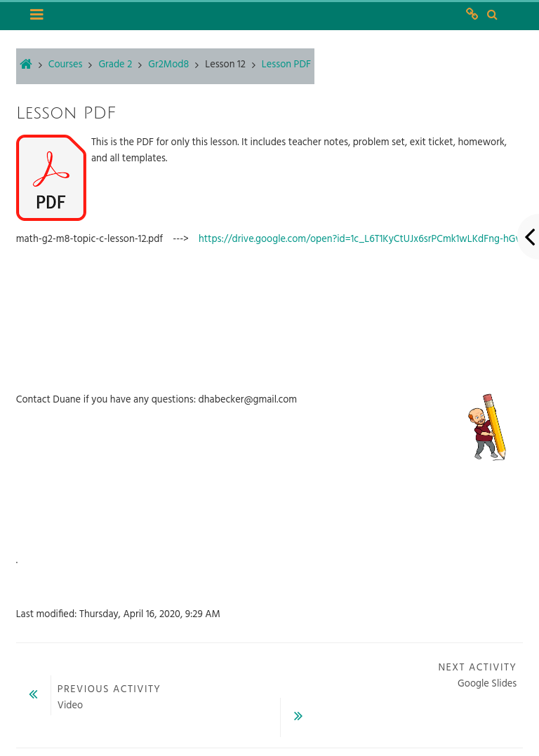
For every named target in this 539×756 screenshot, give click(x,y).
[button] (492, 15)
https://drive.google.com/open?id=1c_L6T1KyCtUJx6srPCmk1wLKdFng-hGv (360, 239)
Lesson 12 (225, 65)
